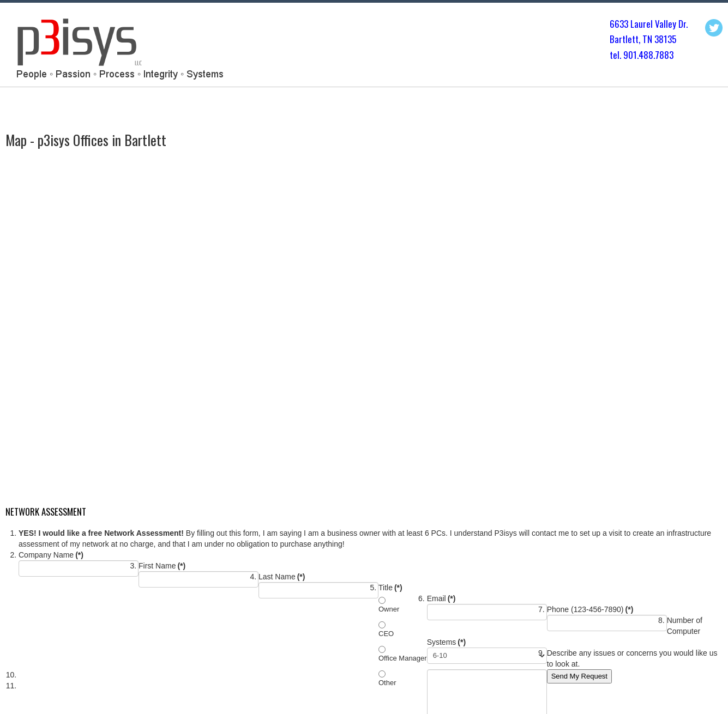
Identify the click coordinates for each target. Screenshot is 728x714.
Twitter (714, 28)
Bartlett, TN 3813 (641, 39)
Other (387, 683)
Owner (389, 609)
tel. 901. (624, 55)
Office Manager (403, 658)
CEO (386, 634)
